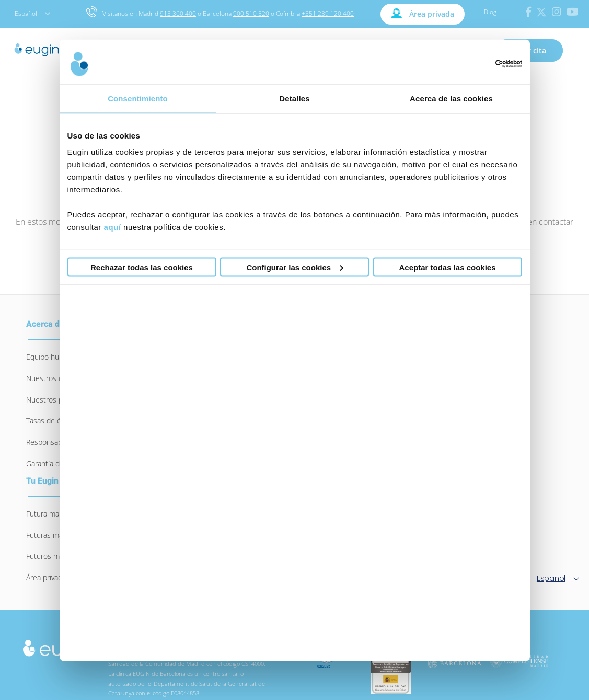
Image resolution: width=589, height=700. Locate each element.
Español (32, 13)
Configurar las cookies (295, 267)
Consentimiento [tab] (138, 98)
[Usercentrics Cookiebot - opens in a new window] (476, 64)
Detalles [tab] (294, 98)
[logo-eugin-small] (57, 644)
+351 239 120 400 (328, 13)
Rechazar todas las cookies (142, 267)
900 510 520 (251, 13)
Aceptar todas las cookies (447, 267)
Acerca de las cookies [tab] (451, 98)
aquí (113, 227)
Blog (490, 12)
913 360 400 (178, 13)
